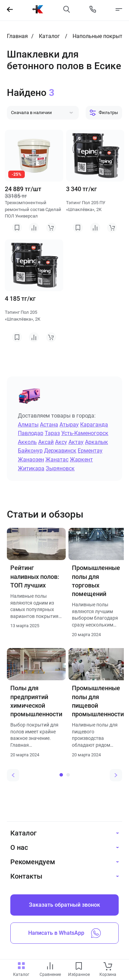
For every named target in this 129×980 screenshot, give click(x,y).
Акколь (27, 442)
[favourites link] (79, 966)
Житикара (31, 468)
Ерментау (90, 451)
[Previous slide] (13, 775)
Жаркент (81, 460)
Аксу (61, 442)
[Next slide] (116, 775)
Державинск (60, 451)
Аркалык (96, 442)
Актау (76, 442)
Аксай (46, 442)
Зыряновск (60, 468)
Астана (49, 425)
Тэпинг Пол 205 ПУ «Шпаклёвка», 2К (86, 206)
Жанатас (57, 460)
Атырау (69, 425)
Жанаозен (31, 460)
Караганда (94, 425)
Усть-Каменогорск (85, 433)
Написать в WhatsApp (64, 933)
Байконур (30, 451)
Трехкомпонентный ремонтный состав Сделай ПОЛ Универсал (33, 209)
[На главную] (38, 9)
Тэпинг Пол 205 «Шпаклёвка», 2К (23, 316)
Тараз (52, 433)
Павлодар (31, 433)
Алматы (28, 425)
